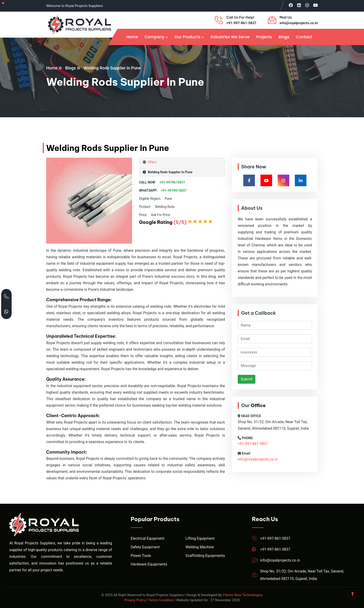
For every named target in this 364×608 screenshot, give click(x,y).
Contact (304, 37)
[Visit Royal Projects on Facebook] (291, 5)
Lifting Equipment (200, 538)
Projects (264, 37)
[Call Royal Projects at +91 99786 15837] (6, 296)
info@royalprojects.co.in (299, 23)
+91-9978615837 (172, 182)
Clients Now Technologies (243, 595)
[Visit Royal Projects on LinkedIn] (299, 5)
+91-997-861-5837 (241, 23)
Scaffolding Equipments (205, 556)
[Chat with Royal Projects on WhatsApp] (6, 312)
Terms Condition (161, 600)
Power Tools (141, 556)
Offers (152, 162)
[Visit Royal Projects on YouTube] (315, 5)
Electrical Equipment (148, 538)
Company (155, 37)
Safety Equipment (145, 547)
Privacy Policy (135, 600)
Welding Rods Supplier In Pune (112, 68)
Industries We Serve (230, 37)
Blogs (284, 37)
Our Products (187, 37)
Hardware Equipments (149, 564)
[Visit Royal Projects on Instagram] (307, 5)
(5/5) (180, 222)
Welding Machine (200, 547)
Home (132, 37)
